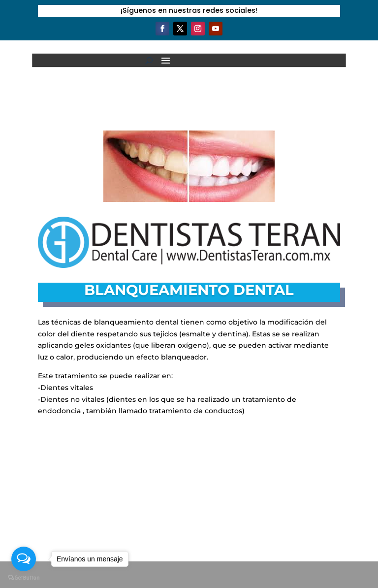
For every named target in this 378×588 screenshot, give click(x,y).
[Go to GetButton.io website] (24, 578)
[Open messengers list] (24, 559)
